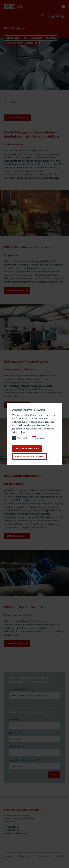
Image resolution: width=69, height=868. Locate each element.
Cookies (61, 856)
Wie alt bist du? (16, 747)
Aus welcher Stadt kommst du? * (25, 760)
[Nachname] (34, 739)
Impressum (25, 856)
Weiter (54, 774)
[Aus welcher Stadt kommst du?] (34, 766)
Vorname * (14, 720)
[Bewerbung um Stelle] (34, 695)
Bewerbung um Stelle (19, 690)
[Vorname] (34, 725)
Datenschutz (44, 856)
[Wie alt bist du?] (34, 752)
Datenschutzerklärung (42, 428)
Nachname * (15, 733)
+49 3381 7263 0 (11, 827)
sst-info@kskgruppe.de (15, 833)
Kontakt (8, 856)
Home (13, 102)
